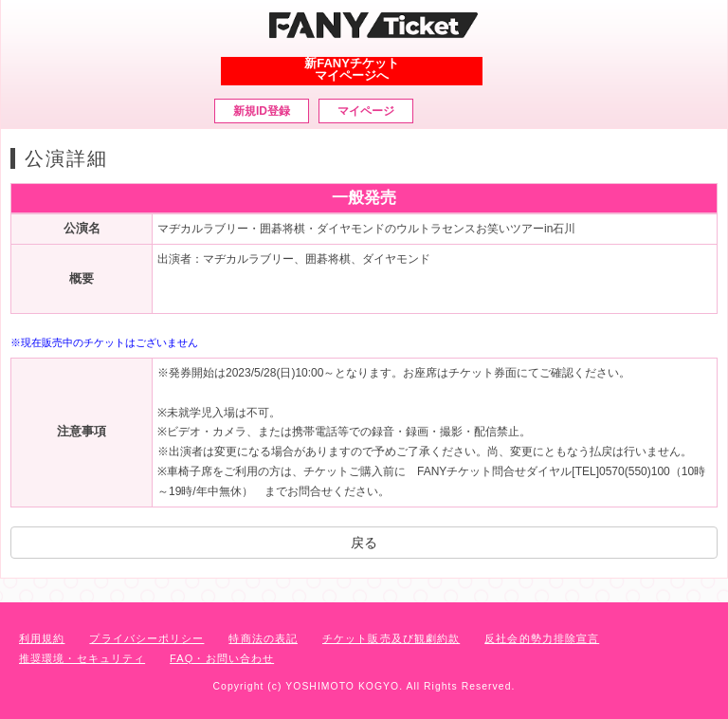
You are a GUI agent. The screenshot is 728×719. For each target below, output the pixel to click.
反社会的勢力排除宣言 (542, 638)
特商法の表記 (263, 638)
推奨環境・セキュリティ (82, 658)
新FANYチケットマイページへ (352, 69)
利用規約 (42, 638)
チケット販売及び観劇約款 (391, 638)
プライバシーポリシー (146, 638)
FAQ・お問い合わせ (222, 658)
